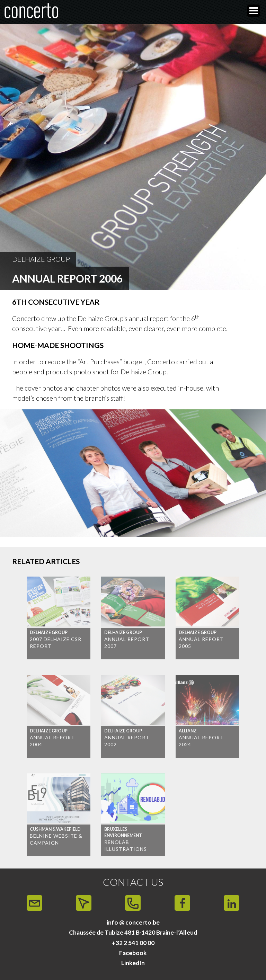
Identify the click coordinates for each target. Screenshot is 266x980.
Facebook (133, 953)
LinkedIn (133, 963)
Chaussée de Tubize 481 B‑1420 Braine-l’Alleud (133, 932)
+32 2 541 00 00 (133, 943)
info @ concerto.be (133, 922)
